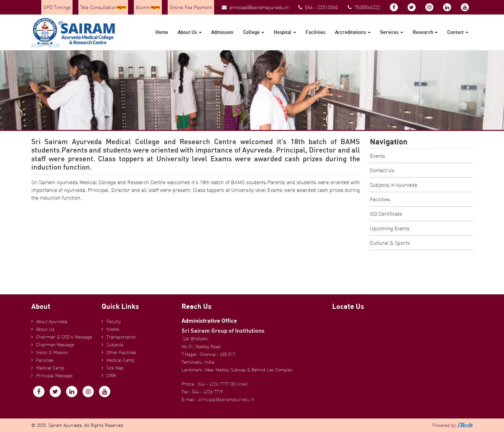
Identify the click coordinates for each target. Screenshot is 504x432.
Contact (458, 32)
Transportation (121, 337)
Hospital (285, 32)
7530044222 (364, 7)
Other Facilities (121, 352)
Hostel (113, 329)
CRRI (111, 376)
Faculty (114, 321)
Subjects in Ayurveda (393, 185)
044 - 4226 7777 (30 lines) (223, 384)
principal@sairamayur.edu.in (255, 7)
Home (162, 32)
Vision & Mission (52, 352)
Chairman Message (55, 345)
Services (392, 32)
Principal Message (54, 376)
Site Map (115, 368)
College (254, 32)
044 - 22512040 (318, 7)
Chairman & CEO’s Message (64, 337)
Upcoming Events (390, 228)
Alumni (148, 7)
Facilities (316, 32)
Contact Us (382, 170)
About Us (190, 32)
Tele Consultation (103, 7)
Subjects (115, 345)
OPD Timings (57, 7)
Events (377, 156)
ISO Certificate (386, 214)
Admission (222, 32)
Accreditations (353, 32)
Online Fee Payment (191, 7)
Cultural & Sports (390, 243)
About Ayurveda (52, 321)
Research (425, 32)
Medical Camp (50, 368)
